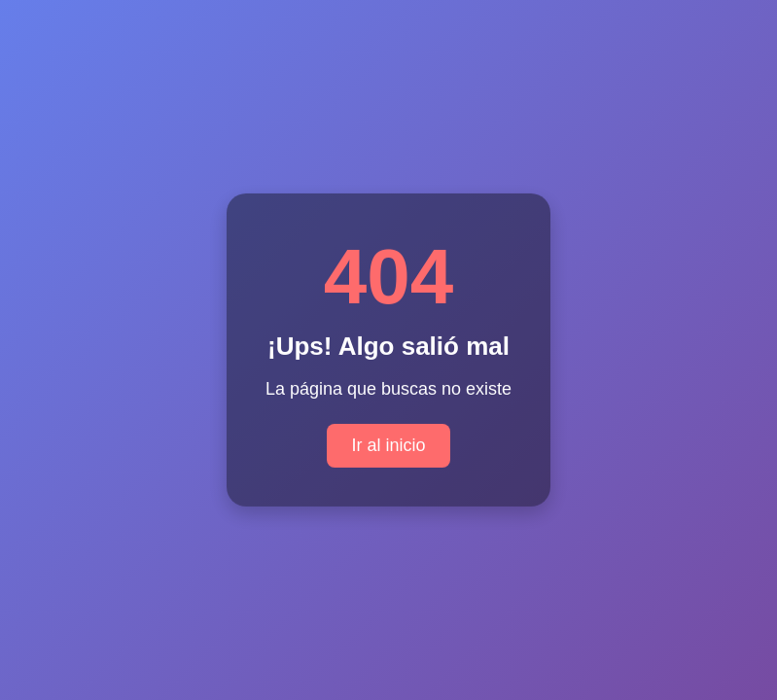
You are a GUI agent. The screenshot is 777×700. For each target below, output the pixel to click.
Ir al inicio (388, 444)
